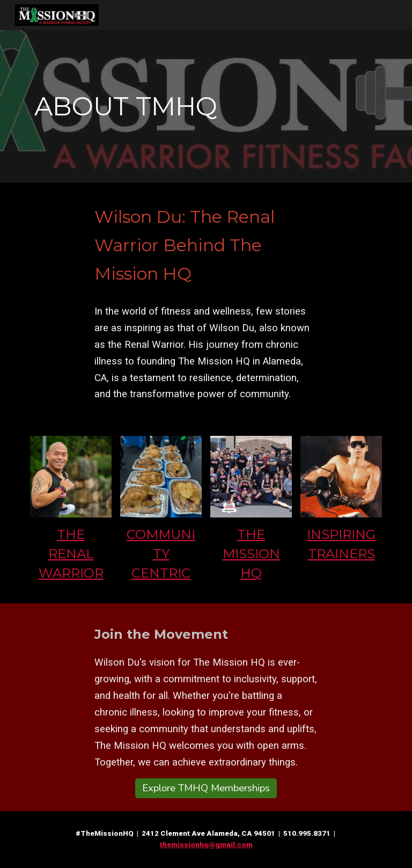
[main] (206, 106)
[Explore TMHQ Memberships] (206, 788)
